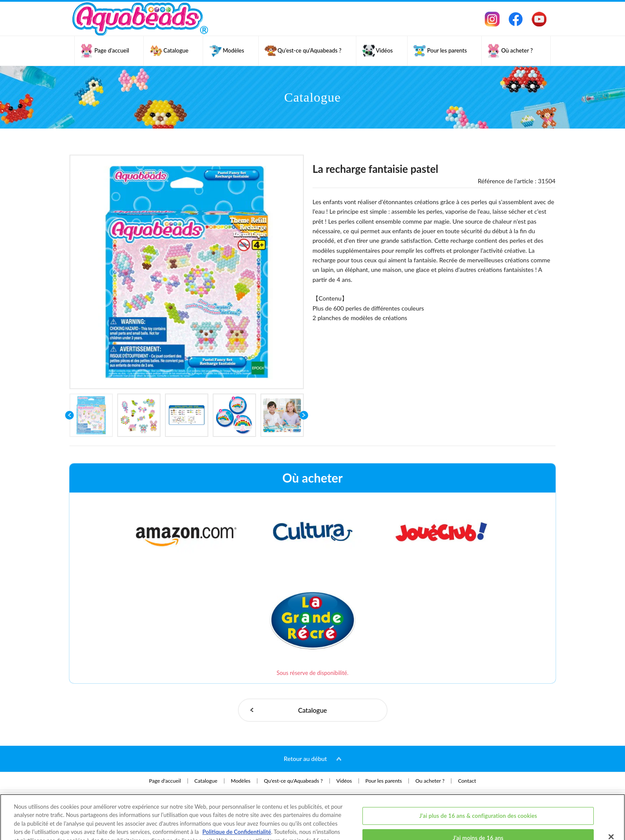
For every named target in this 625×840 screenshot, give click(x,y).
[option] (187, 272)
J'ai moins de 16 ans (478, 807)
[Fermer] (611, 806)
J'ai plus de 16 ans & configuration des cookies (478, 785)
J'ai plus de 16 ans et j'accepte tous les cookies (478, 830)
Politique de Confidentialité (237, 801)
